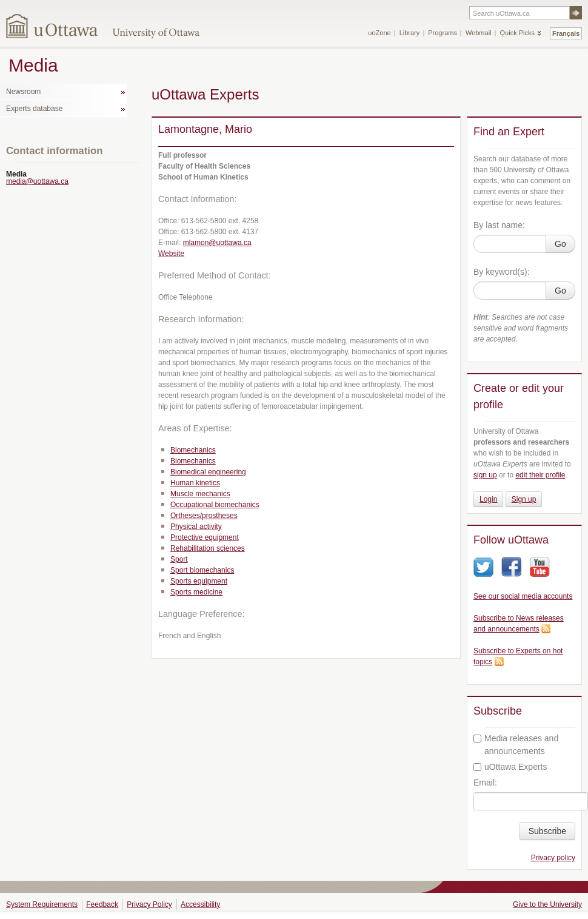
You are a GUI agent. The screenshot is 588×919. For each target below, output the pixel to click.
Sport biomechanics (202, 570)
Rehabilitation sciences (208, 548)
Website (171, 254)
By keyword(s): (502, 272)
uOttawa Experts (510, 767)
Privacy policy (553, 858)
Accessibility (200, 904)
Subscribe (547, 831)
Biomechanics (193, 450)
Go (560, 244)
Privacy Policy (149, 904)
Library (410, 33)
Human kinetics (195, 483)
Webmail (479, 33)
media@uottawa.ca (37, 181)
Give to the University (547, 904)
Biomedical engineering (208, 472)
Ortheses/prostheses (204, 516)
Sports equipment (199, 581)
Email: (485, 783)
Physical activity (196, 527)
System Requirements (42, 904)
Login (488, 499)
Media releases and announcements (516, 745)
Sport (179, 559)
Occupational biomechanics (215, 505)
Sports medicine (196, 592)
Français (566, 33)
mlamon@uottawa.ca (217, 243)
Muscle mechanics (200, 494)
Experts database (34, 109)
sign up (485, 475)
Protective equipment (205, 537)
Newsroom (23, 92)
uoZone (379, 33)
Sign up (524, 499)
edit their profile (540, 475)
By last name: (499, 225)
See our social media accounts (523, 596)
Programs (443, 33)
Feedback (102, 904)
